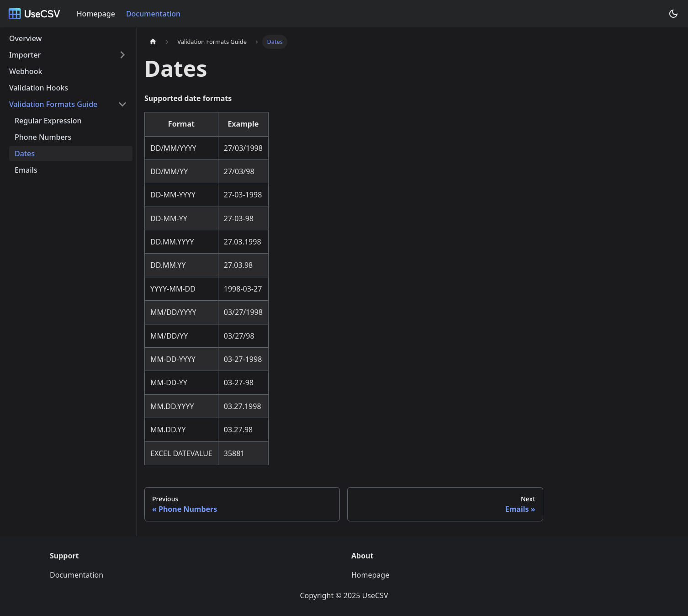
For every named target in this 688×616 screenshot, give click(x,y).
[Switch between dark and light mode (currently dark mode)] (673, 14)
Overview (25, 38)
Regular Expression (48, 121)
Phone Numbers (43, 137)
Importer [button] (25, 55)
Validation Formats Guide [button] (53, 104)
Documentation (153, 14)
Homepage (96, 14)
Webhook (26, 71)
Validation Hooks (39, 88)
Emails (26, 170)
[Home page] (153, 42)
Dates (25, 154)
